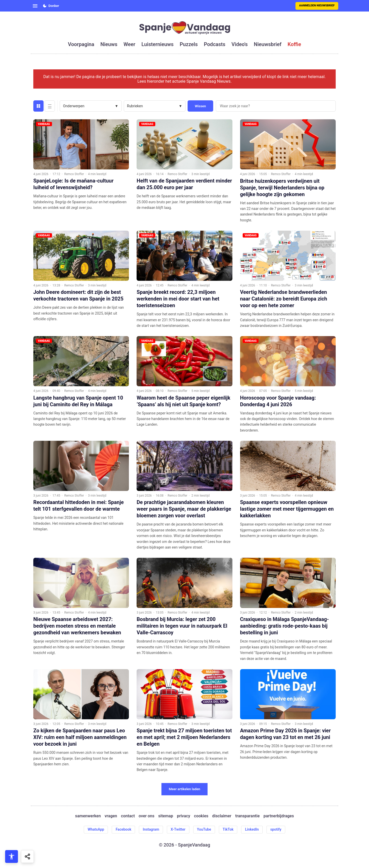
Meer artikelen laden (185, 789)
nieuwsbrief (268, 44)
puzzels (189, 44)
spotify (276, 829)
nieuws (109, 44)
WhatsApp (96, 829)
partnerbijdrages (279, 816)
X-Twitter (178, 829)
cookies (201, 816)
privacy (183, 816)
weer (129, 44)
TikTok (228, 829)
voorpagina (81, 44)
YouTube (204, 829)
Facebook (123, 829)
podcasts (215, 44)
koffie (294, 44)
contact (128, 816)
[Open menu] (35, 6)
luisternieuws (157, 44)
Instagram (151, 829)
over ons (146, 816)
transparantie (247, 816)
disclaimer (222, 816)
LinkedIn (252, 829)
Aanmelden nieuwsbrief (317, 6)
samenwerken (88, 816)
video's (239, 44)
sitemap (166, 816)
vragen (111, 816)
